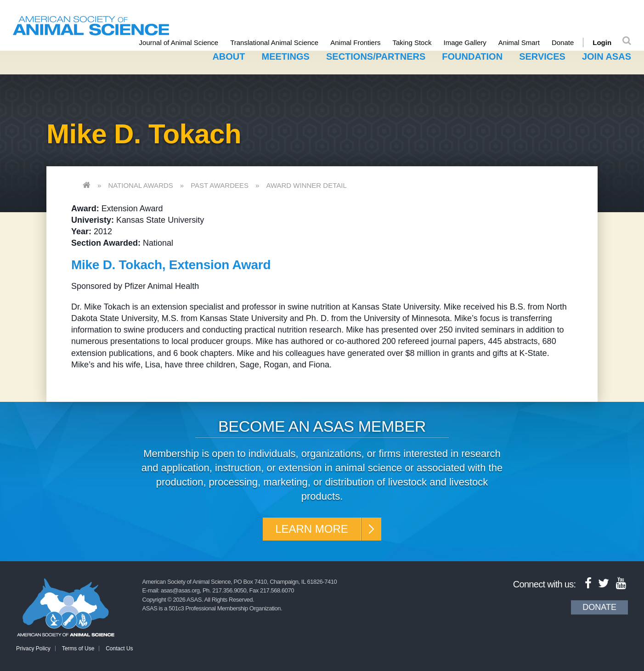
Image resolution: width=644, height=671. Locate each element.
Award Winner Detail (306, 185)
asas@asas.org (180, 590)
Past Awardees (220, 185)
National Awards (140, 185)
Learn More (312, 529)
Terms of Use (78, 648)
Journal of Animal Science (179, 42)
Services (542, 56)
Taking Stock (412, 42)
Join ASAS (607, 56)
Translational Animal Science (274, 42)
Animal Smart (519, 42)
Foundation (472, 56)
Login (602, 42)
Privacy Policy (33, 648)
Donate (563, 42)
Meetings (286, 56)
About (229, 56)
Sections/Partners (376, 56)
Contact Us (119, 648)
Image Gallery (465, 42)
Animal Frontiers (355, 42)
